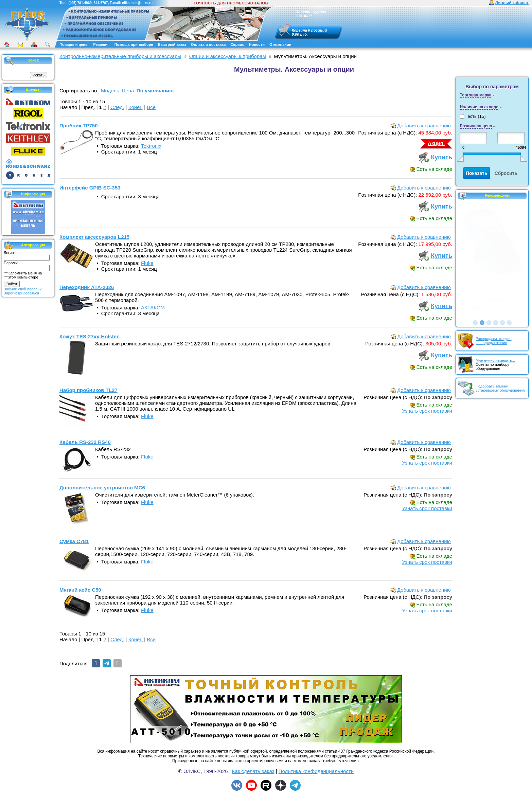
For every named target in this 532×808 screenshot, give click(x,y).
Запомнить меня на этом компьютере (25, 275)
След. (117, 107)
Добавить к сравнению (424, 125)
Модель (110, 91)
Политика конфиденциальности (316, 771)
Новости (257, 44)
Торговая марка (475, 95)
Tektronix (151, 146)
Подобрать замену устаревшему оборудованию (500, 388)
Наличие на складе (479, 107)
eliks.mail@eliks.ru (137, 3)
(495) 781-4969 (80, 3)
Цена (128, 91)
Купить (441, 157)
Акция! (436, 143)
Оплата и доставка (208, 44)
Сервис (237, 44)
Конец (136, 107)
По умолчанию (155, 91)
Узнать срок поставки (427, 411)
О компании (280, 44)
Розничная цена (476, 126)
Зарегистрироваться (21, 293)
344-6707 (101, 3)
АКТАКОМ (153, 308)
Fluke (147, 263)
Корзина (299, 30)
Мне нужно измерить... (495, 360)
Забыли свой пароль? (23, 289)
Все (151, 107)
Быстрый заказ (172, 44)
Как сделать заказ (253, 771)
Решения (101, 44)
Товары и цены (74, 44)
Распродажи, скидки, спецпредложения (494, 341)
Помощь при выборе (134, 44)
